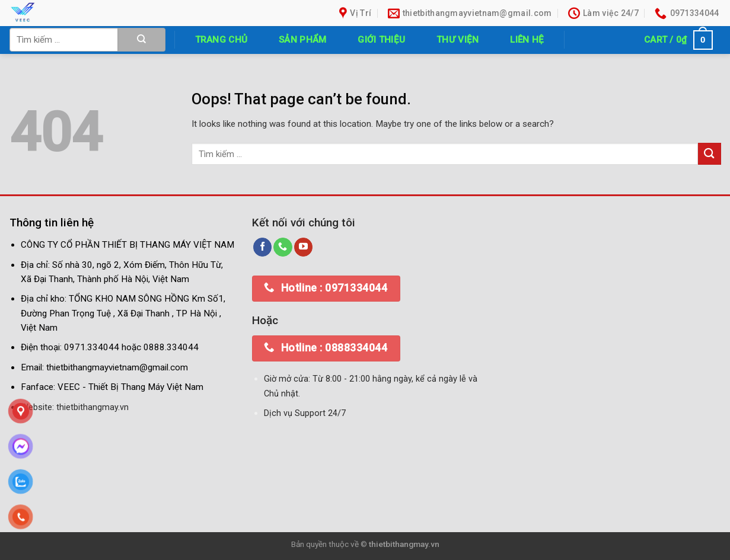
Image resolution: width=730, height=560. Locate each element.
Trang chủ (221, 40)
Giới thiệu (381, 40)
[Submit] (142, 40)
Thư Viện (458, 40)
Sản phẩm (302, 40)
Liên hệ (527, 40)
